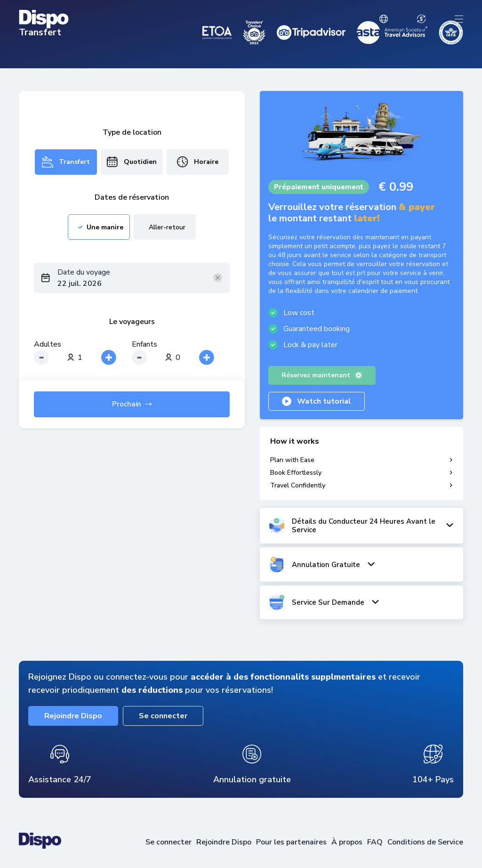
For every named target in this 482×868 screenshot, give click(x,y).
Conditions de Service (425, 842)
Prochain (132, 404)
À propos (347, 842)
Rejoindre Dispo (73, 716)
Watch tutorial (317, 401)
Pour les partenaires (291, 842)
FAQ (375, 842)
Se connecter (163, 716)
